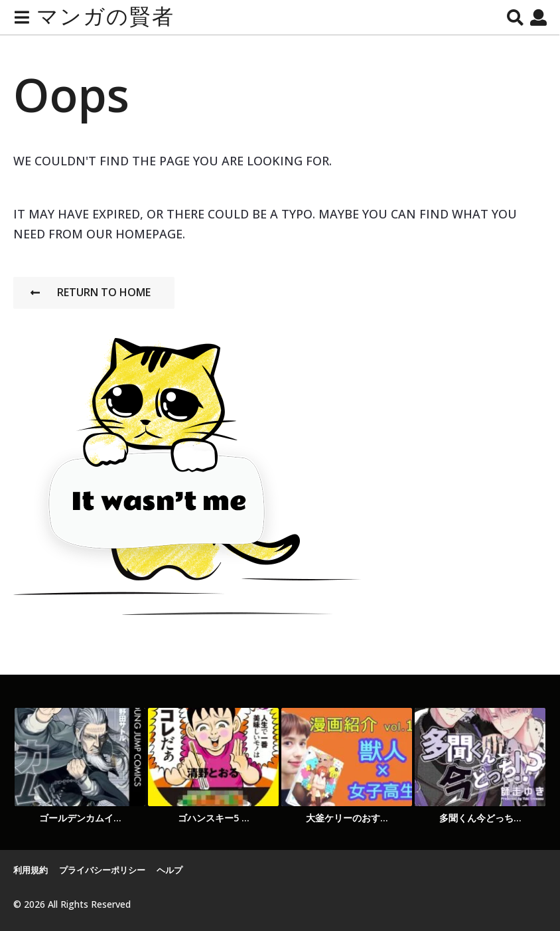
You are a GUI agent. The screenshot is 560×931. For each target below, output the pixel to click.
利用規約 (31, 870)
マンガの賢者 (105, 17)
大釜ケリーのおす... (347, 818)
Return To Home (91, 292)
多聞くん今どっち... (480, 818)
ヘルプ (170, 870)
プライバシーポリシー (102, 870)
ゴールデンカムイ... (80, 818)
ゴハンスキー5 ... (214, 818)
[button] (22, 17)
